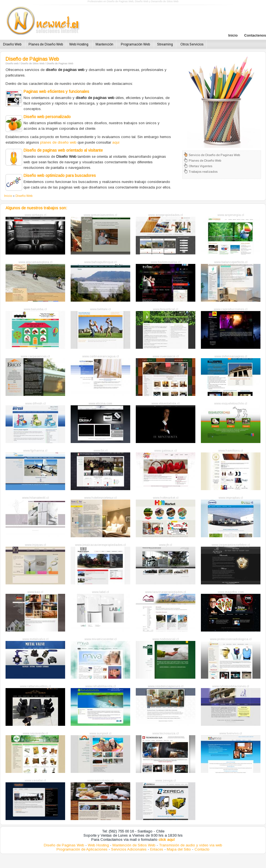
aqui (116, 142)
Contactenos (255, 35)
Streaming (165, 44)
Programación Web (136, 44)
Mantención (104, 44)
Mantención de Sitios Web (134, 845)
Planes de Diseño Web (46, 44)
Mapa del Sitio (179, 849)
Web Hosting (79, 44)
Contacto (202, 849)
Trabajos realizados (203, 172)
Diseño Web (13, 44)
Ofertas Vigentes (200, 166)
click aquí (167, 840)
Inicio (234, 35)
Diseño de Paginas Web (64, 845)
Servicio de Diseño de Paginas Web (214, 155)
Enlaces (157, 849)
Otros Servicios (192, 44)
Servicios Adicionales (129, 849)
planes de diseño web (58, 142)
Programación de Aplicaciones (82, 849)
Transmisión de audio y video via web (191, 845)
